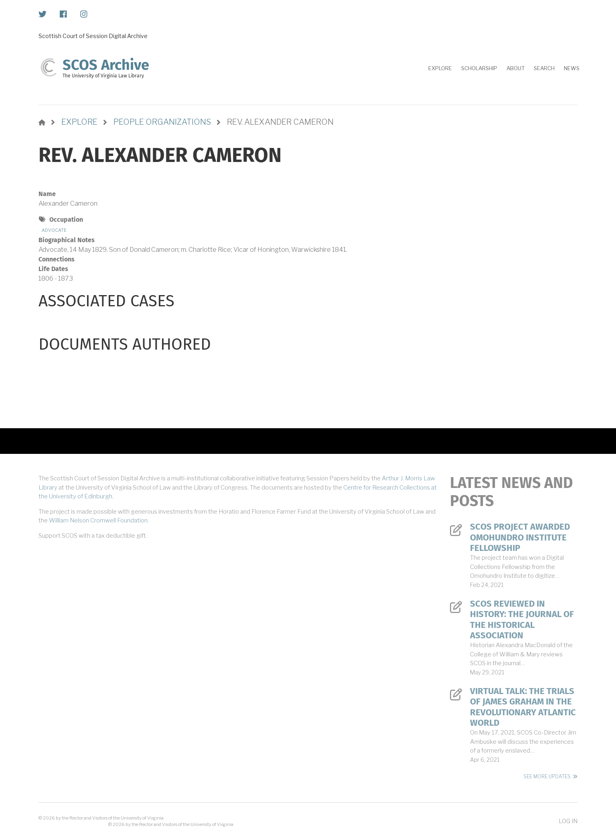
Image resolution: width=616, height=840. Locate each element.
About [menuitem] (516, 68)
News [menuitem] (572, 68)
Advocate (54, 230)
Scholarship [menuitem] (479, 68)
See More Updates (547, 776)
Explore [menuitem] (440, 68)
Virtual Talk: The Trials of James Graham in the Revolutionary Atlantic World (523, 707)
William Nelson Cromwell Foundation (98, 520)
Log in (568, 821)
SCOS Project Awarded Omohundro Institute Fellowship (520, 537)
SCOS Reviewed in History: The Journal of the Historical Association (522, 620)
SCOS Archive (106, 65)
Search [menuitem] (544, 68)
